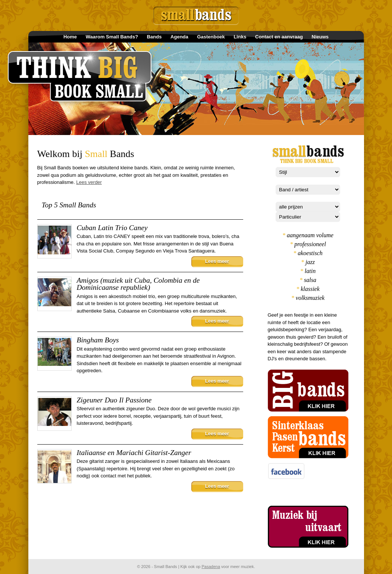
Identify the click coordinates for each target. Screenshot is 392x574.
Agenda (179, 37)
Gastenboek (211, 37)
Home (70, 37)
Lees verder (89, 182)
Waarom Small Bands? (112, 37)
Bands (154, 37)
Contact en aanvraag (279, 37)
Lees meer (217, 261)
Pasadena (211, 567)
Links (240, 37)
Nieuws (320, 37)
